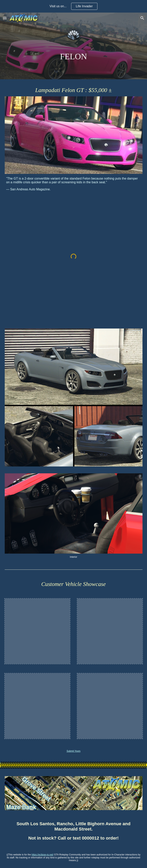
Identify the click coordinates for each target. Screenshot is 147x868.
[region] (73, 6)
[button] (5, 18)
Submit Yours (74, 751)
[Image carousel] (74, 516)
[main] (74, 56)
